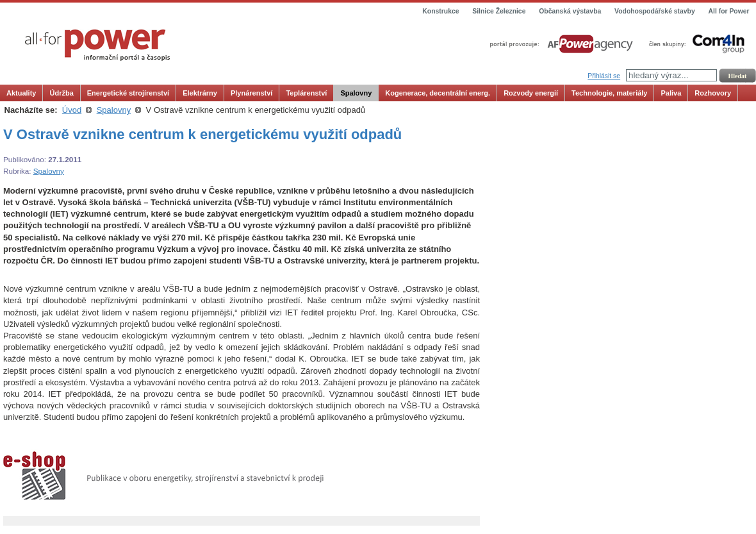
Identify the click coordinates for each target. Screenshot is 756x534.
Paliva (671, 93)
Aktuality (21, 93)
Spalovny (356, 93)
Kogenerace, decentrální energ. (438, 93)
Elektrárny (200, 93)
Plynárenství (251, 93)
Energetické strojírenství (128, 93)
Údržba (61, 93)
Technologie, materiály (609, 93)
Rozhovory (713, 93)
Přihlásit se (604, 76)
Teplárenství (306, 93)
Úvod (72, 110)
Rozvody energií (531, 93)
